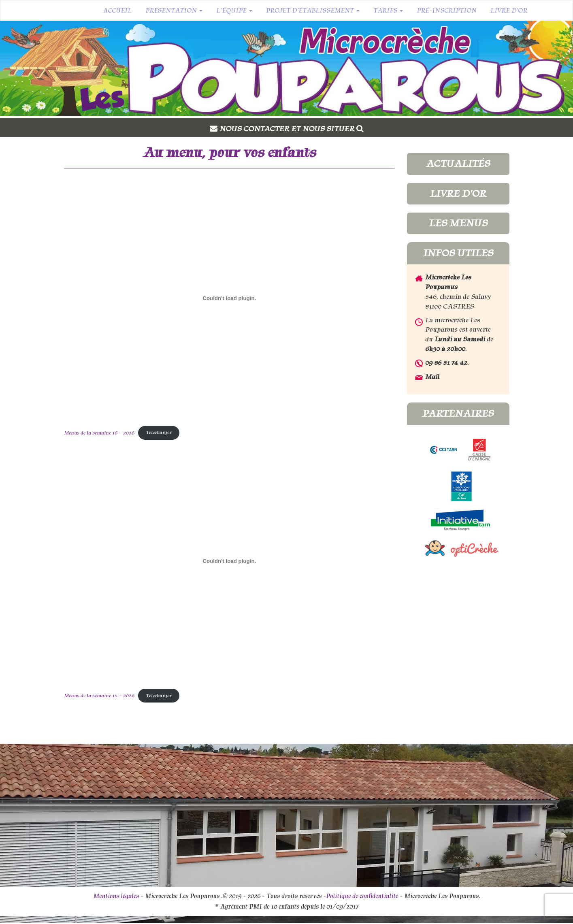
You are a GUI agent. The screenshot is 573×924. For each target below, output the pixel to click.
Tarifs (388, 11)
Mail (432, 377)
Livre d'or (458, 194)
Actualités (458, 164)
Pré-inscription (447, 11)
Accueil (117, 11)
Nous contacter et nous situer (292, 129)
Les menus (458, 223)
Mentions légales (116, 896)
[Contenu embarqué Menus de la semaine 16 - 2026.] (230, 298)
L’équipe (234, 11)
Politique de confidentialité (362, 896)
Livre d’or (509, 11)
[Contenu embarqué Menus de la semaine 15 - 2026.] (230, 561)
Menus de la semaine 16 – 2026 (99, 432)
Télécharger (159, 432)
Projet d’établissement (313, 11)
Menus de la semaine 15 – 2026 (99, 696)
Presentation (174, 11)
